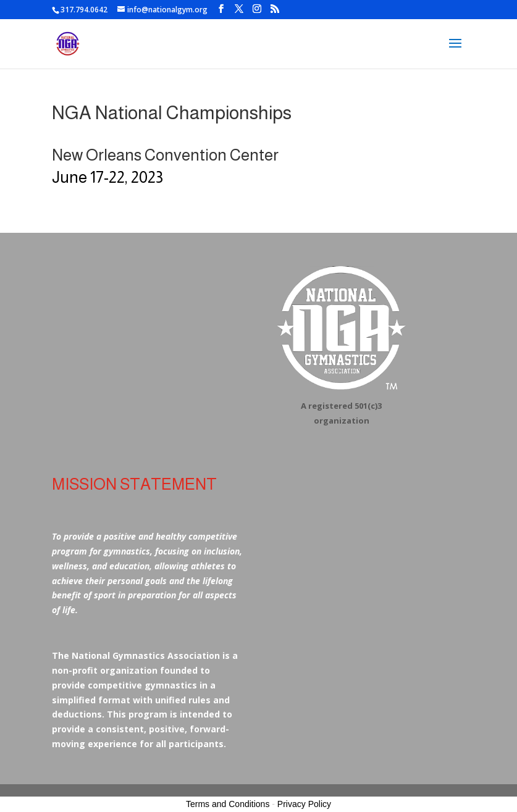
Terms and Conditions (228, 804)
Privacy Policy (304, 804)
